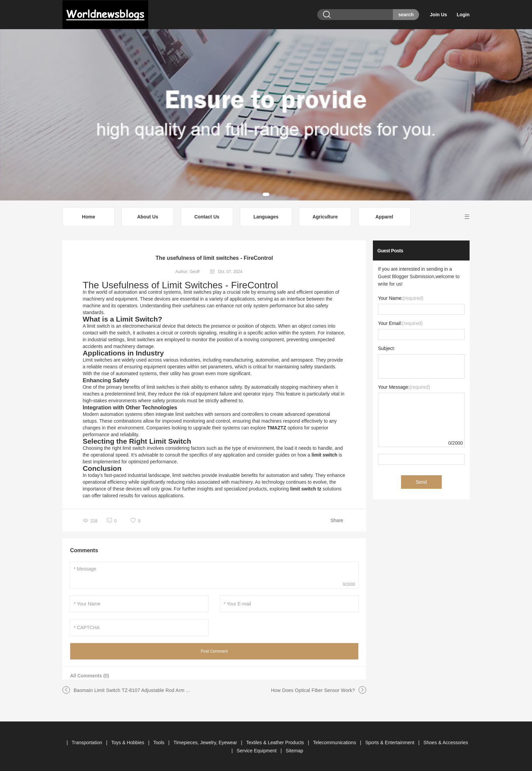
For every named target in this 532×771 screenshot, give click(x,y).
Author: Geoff (187, 271)
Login (463, 15)
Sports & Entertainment (390, 742)
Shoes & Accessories (446, 742)
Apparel (384, 216)
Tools (160, 742)
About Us (148, 216)
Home (89, 216)
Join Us (439, 15)
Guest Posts (390, 250)
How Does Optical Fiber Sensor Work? (313, 690)
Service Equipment (257, 750)
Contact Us (207, 216)
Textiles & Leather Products (275, 742)
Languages (266, 216)
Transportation (88, 742)
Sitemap (294, 750)
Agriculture (325, 216)
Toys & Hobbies (128, 742)
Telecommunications (335, 742)
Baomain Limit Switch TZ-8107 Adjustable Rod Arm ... (132, 690)
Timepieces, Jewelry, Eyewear (206, 742)
